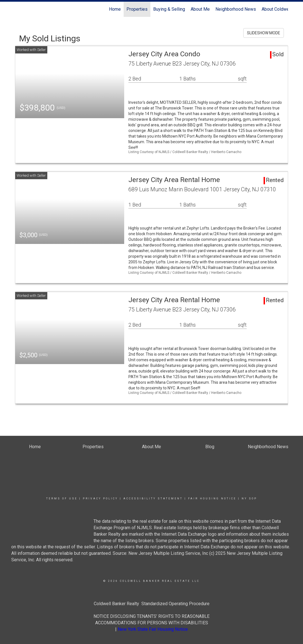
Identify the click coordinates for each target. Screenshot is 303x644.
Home (115, 9)
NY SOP (249, 499)
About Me (200, 9)
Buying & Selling (169, 9)
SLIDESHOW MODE (264, 33)
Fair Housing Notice (212, 499)
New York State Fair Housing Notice (153, 629)
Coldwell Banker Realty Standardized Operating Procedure (152, 604)
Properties (137, 9)
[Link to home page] (18, 9)
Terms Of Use (62, 499)
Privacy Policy (100, 499)
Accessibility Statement (153, 499)
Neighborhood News (236, 9)
